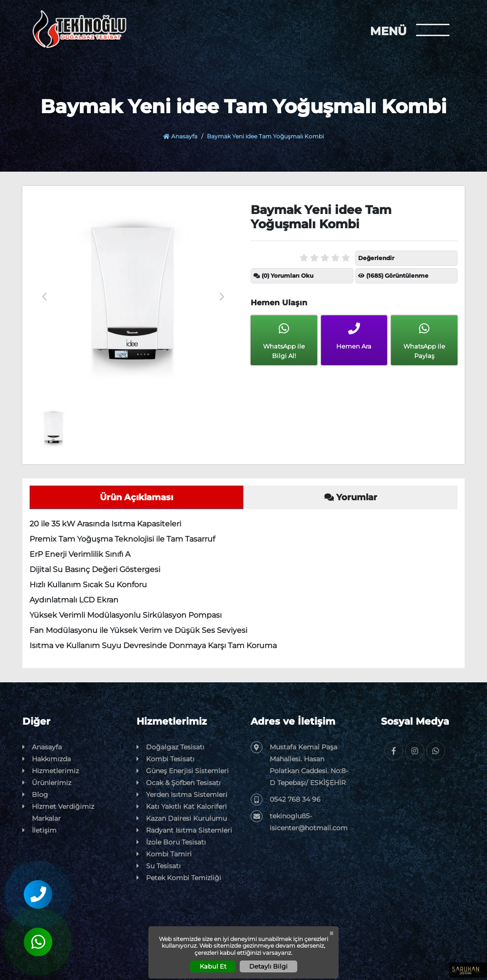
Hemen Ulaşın (279, 303)
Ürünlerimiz (47, 783)
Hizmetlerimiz (51, 771)
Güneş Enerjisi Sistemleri (183, 771)
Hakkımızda (47, 759)
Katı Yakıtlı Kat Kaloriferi (182, 807)
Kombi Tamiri (164, 854)
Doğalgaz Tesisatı (170, 747)
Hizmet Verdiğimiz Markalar (58, 812)
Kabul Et (213, 966)
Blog (35, 795)
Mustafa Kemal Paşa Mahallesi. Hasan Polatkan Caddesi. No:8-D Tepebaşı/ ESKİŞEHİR (299, 764)
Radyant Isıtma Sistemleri (184, 830)
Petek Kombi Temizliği (179, 878)
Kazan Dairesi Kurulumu (182, 819)
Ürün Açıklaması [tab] (136, 497)
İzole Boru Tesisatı (171, 842)
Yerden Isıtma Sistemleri (182, 795)
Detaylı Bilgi (268, 966)
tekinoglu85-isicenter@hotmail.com (299, 821)
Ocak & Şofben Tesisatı (179, 783)
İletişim (39, 830)
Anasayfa (180, 136)
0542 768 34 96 (286, 800)
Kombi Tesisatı (166, 759)
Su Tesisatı (159, 866)
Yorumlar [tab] (351, 497)
